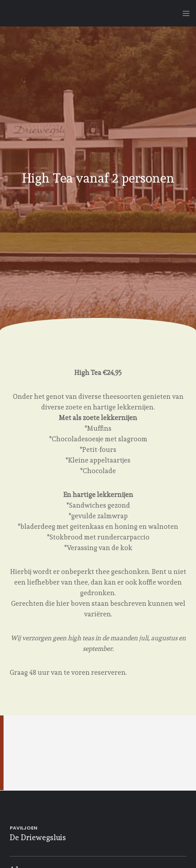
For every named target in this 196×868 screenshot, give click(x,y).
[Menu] (183, 13)
